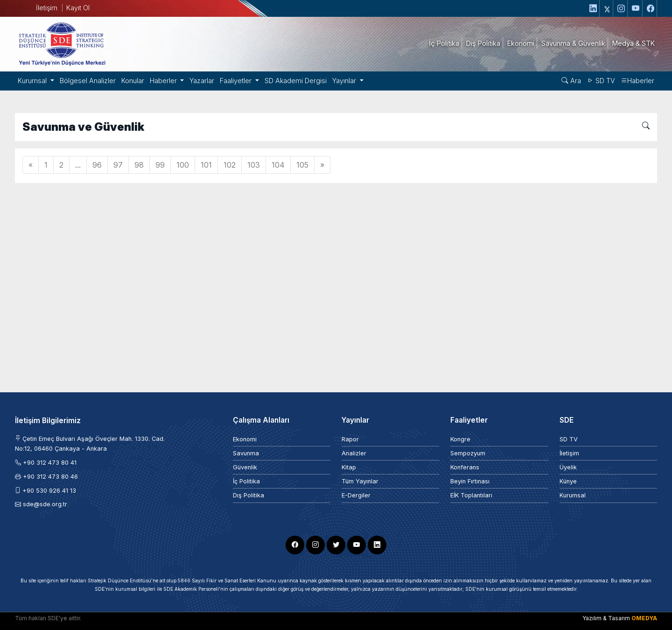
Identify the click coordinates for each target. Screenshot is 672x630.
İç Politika (246, 481)
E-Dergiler (356, 495)
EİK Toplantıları (471, 495)
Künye (568, 481)
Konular (133, 81)
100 (183, 165)
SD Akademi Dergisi (296, 81)
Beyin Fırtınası (470, 481)
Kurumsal (573, 495)
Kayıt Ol (78, 8)
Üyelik (568, 467)
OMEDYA (644, 618)
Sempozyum (468, 453)
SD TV (601, 81)
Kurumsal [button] (33, 81)
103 (254, 165)
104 (278, 165)
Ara (571, 81)
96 (97, 165)
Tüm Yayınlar (360, 481)
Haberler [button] (164, 81)
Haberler (637, 81)
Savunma (246, 453)
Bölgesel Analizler (88, 81)
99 (160, 165)
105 (302, 165)
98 (139, 165)
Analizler (354, 453)
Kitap (349, 467)
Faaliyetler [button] (237, 81)
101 (206, 165)
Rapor (350, 439)
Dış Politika (248, 495)
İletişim (47, 8)
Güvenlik (245, 467)
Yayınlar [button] (345, 81)
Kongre (460, 439)
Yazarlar (202, 81)
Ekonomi (245, 439)
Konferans (465, 467)
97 (118, 165)
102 (230, 165)
